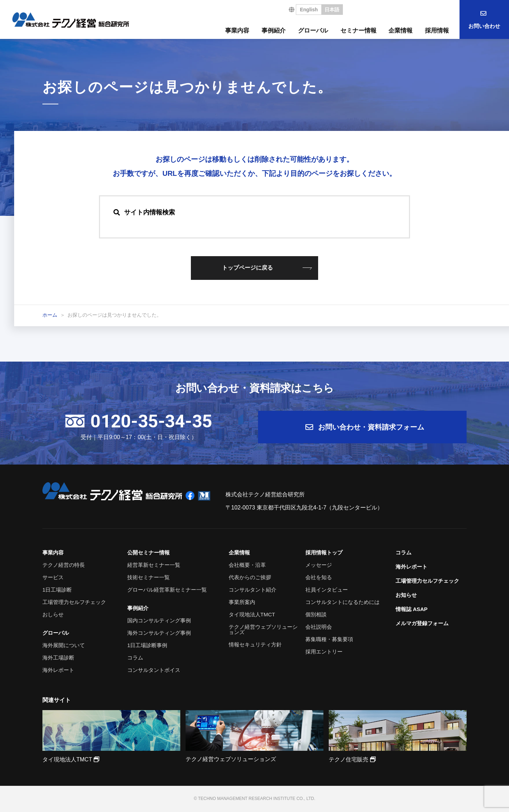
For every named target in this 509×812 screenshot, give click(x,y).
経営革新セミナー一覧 (154, 565)
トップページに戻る (247, 268)
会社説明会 (319, 627)
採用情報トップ (324, 552)
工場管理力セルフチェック (74, 602)
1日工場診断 (57, 590)
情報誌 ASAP (412, 609)
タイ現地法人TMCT (252, 614)
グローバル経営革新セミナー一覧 (167, 590)
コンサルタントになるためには (343, 602)
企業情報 (400, 31)
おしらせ (53, 614)
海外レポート (58, 670)
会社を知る (319, 577)
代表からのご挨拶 (250, 577)
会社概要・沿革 (247, 565)
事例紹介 (274, 31)
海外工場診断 (58, 658)
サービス (53, 577)
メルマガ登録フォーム (422, 623)
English (309, 10)
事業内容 (237, 31)
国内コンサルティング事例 (159, 620)
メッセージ (319, 565)
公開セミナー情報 (148, 552)
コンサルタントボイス (154, 670)
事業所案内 (242, 602)
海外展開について (64, 645)
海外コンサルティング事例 (159, 633)
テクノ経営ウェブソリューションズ (263, 629)
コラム (135, 658)
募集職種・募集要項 (329, 639)
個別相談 (316, 614)
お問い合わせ (484, 26)
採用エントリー (324, 652)
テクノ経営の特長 (64, 565)
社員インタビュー (327, 590)
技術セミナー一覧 (148, 577)
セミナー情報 (358, 31)
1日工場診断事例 (147, 645)
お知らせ (406, 595)
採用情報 (437, 31)
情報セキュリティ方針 (255, 644)
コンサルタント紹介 (253, 590)
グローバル (313, 31)
